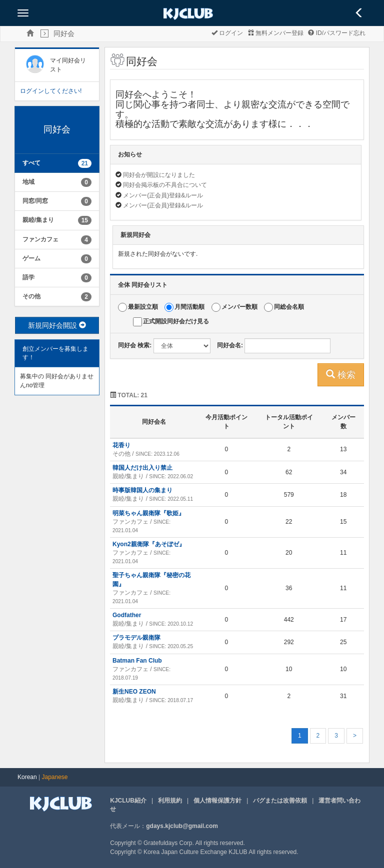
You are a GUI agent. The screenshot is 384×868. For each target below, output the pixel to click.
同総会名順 (289, 307)
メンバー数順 (239, 307)
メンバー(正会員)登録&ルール (163, 195)
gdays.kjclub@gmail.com (182, 826)
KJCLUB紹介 (128, 801)
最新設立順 (143, 307)
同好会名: (230, 345)
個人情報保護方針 (217, 801)
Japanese (55, 777)
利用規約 (170, 801)
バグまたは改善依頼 (280, 801)
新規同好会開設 (57, 325)
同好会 (64, 33)
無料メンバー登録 (276, 33)
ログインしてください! (51, 91)
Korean (27, 777)
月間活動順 (189, 307)
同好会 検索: (135, 345)
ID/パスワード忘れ (337, 33)
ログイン (227, 33)
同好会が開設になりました (159, 175)
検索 (341, 375)
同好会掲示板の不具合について (165, 185)
